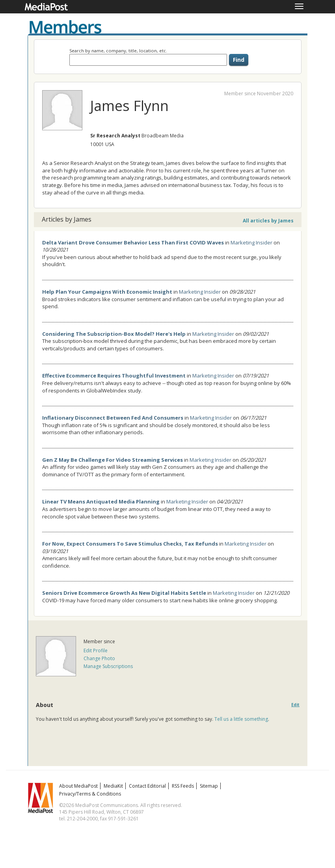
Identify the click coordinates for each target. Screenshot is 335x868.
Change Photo (99, 658)
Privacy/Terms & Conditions (90, 794)
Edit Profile (96, 651)
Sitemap (209, 786)
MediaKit (113, 786)
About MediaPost (78, 786)
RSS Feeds (183, 786)
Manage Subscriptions (108, 666)
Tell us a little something (241, 719)
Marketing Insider (251, 242)
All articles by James (268, 221)
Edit (295, 705)
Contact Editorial (147, 786)
